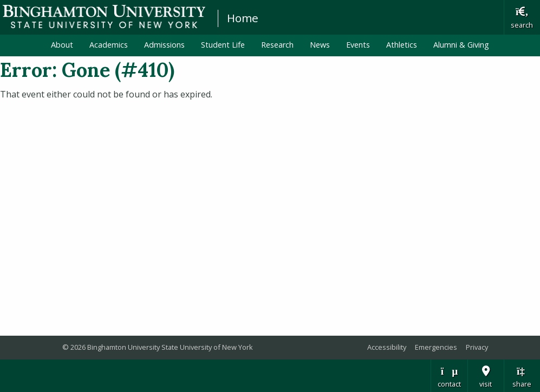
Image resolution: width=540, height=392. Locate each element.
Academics (109, 45)
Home (243, 18)
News (320, 45)
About (62, 45)
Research (277, 45)
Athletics (402, 45)
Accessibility (387, 347)
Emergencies (436, 347)
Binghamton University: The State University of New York (104, 17)
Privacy (477, 347)
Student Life (223, 45)
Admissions (164, 45)
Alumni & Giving (461, 45)
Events (358, 45)
